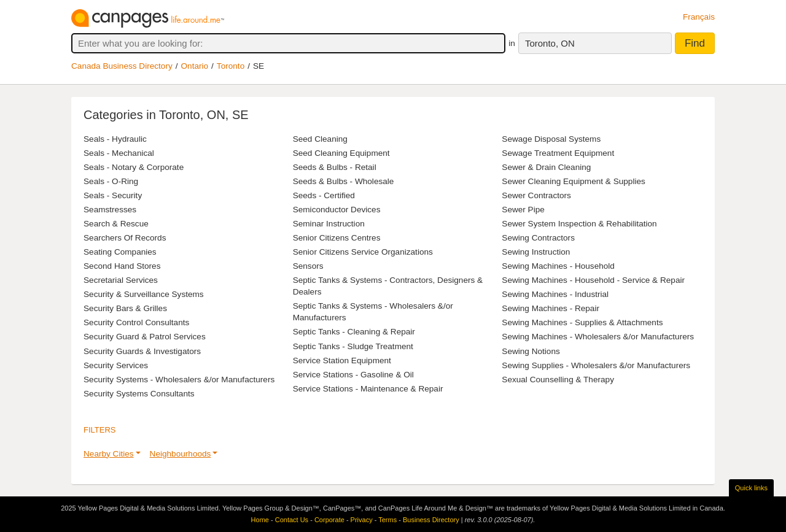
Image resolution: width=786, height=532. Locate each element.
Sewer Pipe (523, 210)
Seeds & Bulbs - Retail (335, 167)
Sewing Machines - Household (558, 266)
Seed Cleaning (320, 139)
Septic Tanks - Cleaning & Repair (354, 332)
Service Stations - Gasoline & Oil (353, 375)
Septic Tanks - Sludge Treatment (353, 346)
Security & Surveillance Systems (144, 294)
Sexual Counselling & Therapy (558, 380)
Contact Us (292, 520)
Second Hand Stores (122, 266)
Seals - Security (113, 195)
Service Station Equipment (342, 360)
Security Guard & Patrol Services (145, 337)
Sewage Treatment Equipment (558, 153)
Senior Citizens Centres (337, 238)
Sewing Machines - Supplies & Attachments (582, 322)
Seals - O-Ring (111, 181)
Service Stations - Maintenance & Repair (368, 389)
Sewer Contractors (536, 195)
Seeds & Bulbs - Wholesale (344, 181)
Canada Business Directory (122, 66)
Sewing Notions (531, 351)
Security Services (116, 365)
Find (695, 43)
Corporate (329, 520)
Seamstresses (110, 210)
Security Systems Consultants (139, 394)
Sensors (308, 266)
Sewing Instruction (536, 252)
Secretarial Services (121, 280)
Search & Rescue (116, 224)
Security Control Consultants (136, 322)
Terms (387, 520)
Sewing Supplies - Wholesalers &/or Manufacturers (596, 365)
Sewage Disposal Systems (551, 139)
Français (699, 17)
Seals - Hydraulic (115, 139)
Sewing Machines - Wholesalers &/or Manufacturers (598, 337)
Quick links (751, 488)
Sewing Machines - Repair (551, 308)
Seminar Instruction (329, 224)
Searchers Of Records (125, 238)
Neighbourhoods (181, 454)
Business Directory (431, 520)
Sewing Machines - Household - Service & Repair (593, 280)
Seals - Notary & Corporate (134, 167)
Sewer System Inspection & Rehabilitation (579, 224)
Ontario (195, 66)
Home (260, 520)
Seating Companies (120, 252)
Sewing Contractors (538, 238)
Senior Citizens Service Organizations (363, 252)
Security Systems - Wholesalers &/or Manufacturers (179, 380)
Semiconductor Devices (337, 210)
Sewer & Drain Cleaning (546, 167)
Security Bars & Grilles (125, 308)
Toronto (231, 66)
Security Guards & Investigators (142, 351)
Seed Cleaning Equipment (341, 153)
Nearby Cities (109, 454)
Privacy (362, 520)
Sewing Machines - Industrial (555, 294)
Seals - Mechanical (119, 153)
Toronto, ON (550, 43)
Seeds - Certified (324, 195)
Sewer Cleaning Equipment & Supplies (574, 181)
